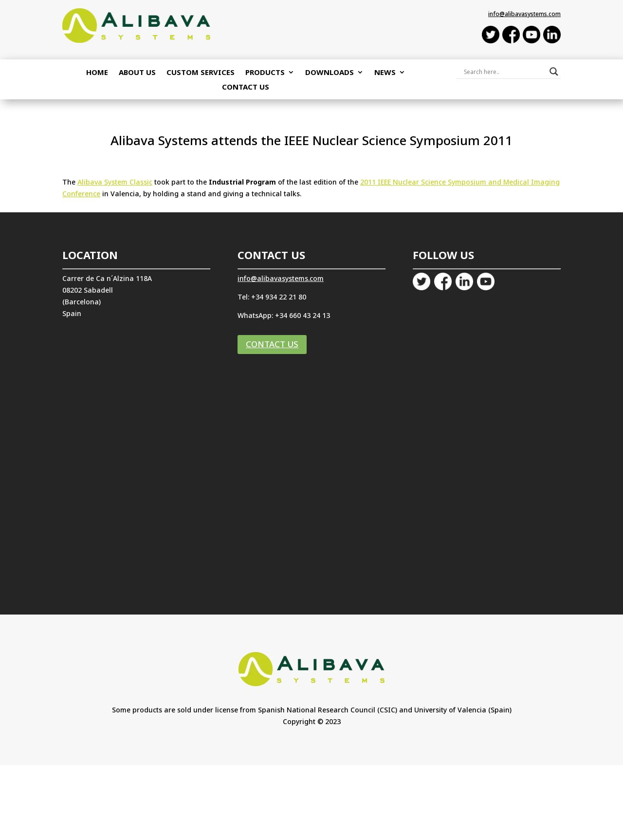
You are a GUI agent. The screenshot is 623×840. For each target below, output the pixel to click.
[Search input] (504, 72)
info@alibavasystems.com (524, 14)
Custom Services (201, 73)
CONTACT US (272, 344)
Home (97, 73)
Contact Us (246, 87)
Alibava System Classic (115, 182)
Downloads (330, 73)
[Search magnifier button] (554, 72)
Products (265, 73)
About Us (137, 73)
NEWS (385, 73)
